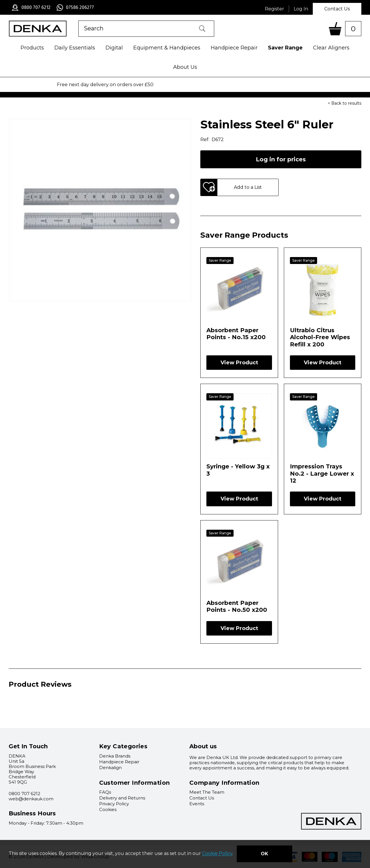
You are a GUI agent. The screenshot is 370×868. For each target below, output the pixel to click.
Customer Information (135, 783)
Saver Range (285, 48)
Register (274, 9)
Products (32, 48)
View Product (239, 363)
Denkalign (110, 768)
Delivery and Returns (122, 798)
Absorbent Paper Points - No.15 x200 (236, 334)
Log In (301, 9)
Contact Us (337, 9)
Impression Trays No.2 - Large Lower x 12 (322, 473)
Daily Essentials (75, 48)
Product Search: (78, 21)
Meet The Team (207, 792)
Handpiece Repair (234, 48)
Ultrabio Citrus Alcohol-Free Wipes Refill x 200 (320, 337)
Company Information (224, 783)
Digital (114, 48)
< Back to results (345, 103)
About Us (185, 67)
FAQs (105, 792)
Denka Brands (115, 756)
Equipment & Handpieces (167, 48)
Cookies (108, 809)
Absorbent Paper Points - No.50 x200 (237, 606)
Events (197, 804)
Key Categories (123, 746)
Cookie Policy (217, 854)
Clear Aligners (331, 48)
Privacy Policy (114, 804)
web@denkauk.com (31, 799)
